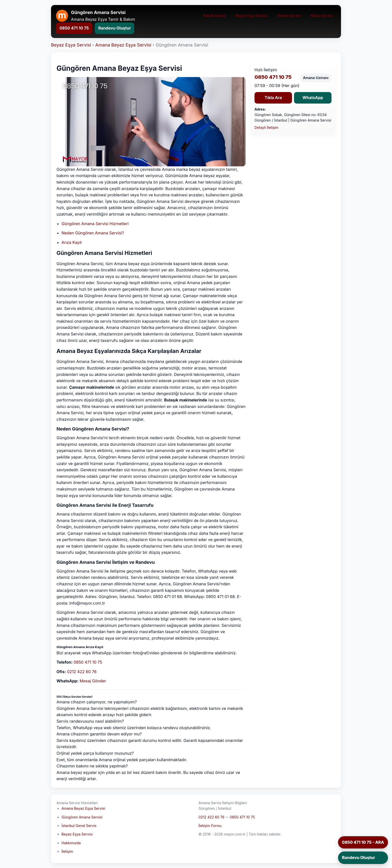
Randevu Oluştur (114, 28)
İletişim (67, 851)
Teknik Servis (214, 16)
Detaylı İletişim (266, 127)
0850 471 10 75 (74, 28)
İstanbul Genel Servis (79, 826)
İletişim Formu (210, 826)
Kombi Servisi (289, 16)
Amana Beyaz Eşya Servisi (123, 45)
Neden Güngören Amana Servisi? (93, 233)
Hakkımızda (71, 843)
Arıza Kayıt (72, 242)
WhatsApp (313, 98)
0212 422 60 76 (82, 672)
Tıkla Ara (273, 98)
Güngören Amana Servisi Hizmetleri (95, 224)
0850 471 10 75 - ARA (363, 842)
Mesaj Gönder (93, 681)
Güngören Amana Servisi (82, 817)
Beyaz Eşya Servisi (251, 16)
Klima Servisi (321, 16)
